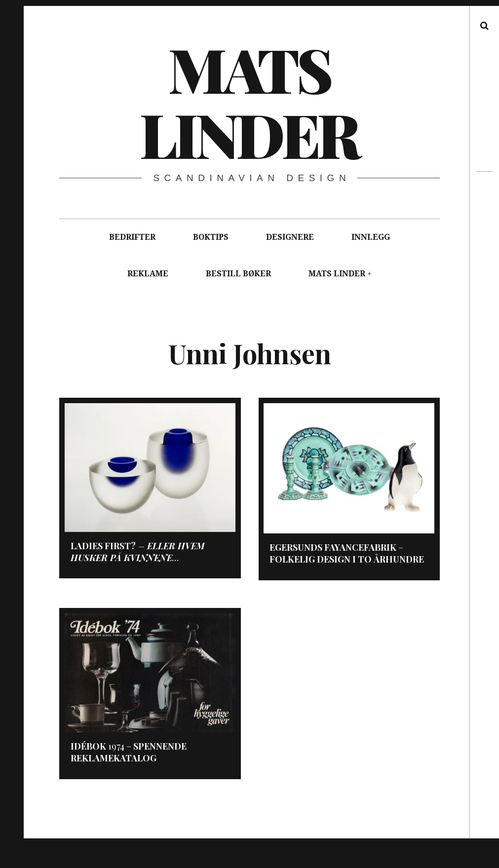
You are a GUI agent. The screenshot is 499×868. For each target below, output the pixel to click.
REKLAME (148, 274)
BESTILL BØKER (238, 274)
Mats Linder (249, 101)
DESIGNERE (290, 237)
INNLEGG (371, 237)
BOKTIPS (211, 237)
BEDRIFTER (132, 237)
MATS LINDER (337, 274)
